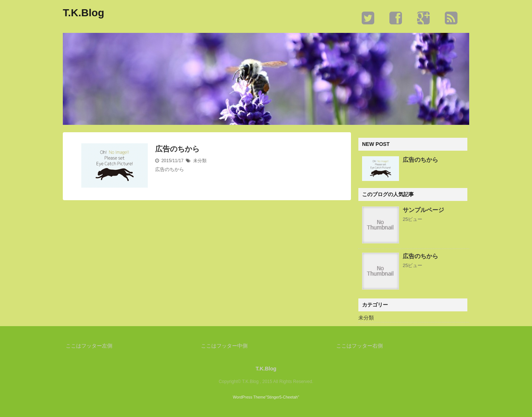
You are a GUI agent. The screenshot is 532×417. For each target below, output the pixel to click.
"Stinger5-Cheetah (282, 397)
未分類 (200, 161)
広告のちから (177, 149)
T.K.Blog (83, 13)
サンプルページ (423, 210)
